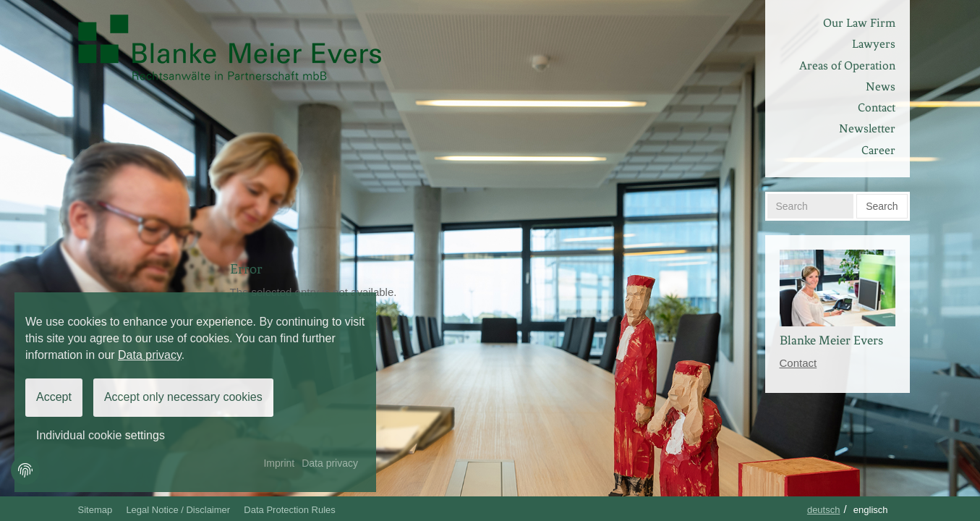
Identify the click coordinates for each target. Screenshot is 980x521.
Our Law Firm (859, 23)
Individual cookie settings (101, 435)
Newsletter (867, 128)
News (881, 86)
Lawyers (874, 44)
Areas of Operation (847, 65)
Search (882, 206)
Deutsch (824, 510)
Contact (877, 107)
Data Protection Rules (289, 510)
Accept (54, 397)
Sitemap (95, 510)
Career (878, 150)
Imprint (279, 463)
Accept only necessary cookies (183, 397)
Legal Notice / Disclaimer (178, 510)
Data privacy (150, 355)
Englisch (871, 510)
